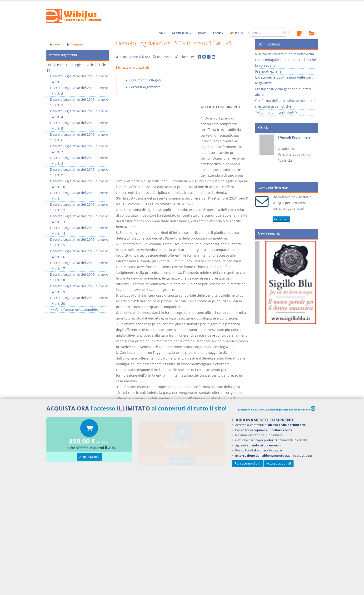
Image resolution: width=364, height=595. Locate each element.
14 (48, 70)
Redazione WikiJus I (137, 57)
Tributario (75, 44)
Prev (261, 156)
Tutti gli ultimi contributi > (276, 112)
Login (236, 33)
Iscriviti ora (281, 219)
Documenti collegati (145, 80)
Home (161, 33)
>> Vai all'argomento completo (74, 309)
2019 (99, 65)
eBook (218, 33)
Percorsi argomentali (146, 87)
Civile (55, 44)
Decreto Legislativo (75, 65)
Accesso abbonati (279, 463)
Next (312, 156)
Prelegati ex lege (268, 71)
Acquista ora (89, 457)
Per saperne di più (247, 463)
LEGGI (51, 65)
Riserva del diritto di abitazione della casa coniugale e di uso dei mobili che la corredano (286, 60)
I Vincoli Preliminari (294, 137)
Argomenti (182, 33)
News (202, 33)
